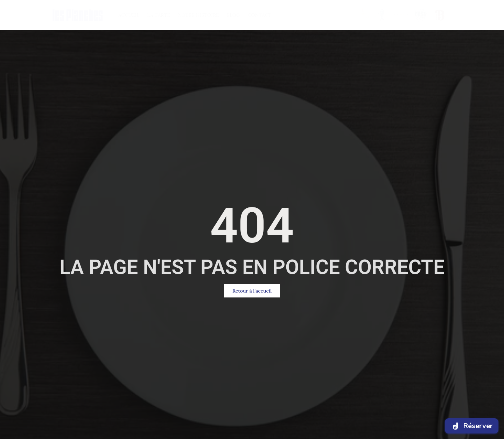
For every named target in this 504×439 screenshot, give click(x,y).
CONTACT (260, 15)
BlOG (233, 15)
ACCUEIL (129, 15)
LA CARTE (159, 15)
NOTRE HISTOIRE (198, 15)
